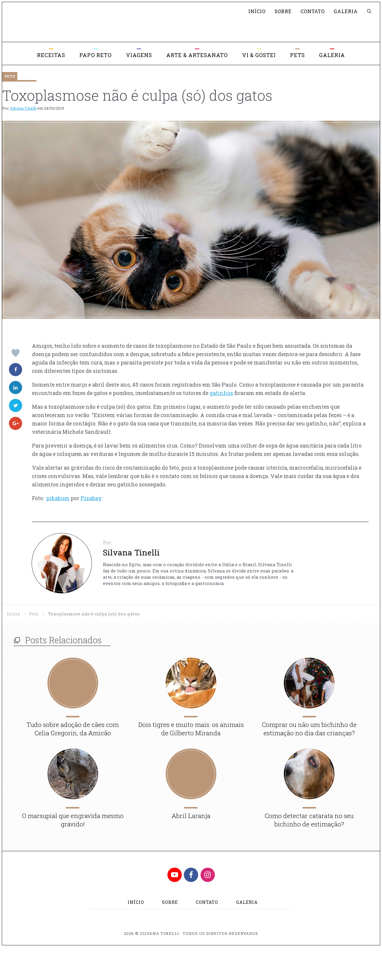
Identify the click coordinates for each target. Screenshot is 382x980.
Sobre (283, 11)
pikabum (58, 498)
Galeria (346, 11)
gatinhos (221, 393)
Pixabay (91, 498)
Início (257, 11)
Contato (313, 11)
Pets (34, 614)
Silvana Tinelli (23, 108)
